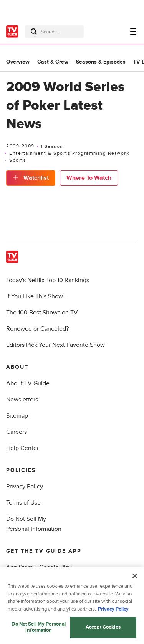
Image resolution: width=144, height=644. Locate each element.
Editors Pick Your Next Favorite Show (55, 345)
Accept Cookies (103, 630)
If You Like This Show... (37, 296)
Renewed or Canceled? (37, 329)
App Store (20, 567)
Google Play (55, 567)
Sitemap (17, 416)
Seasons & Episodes (101, 62)
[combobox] (54, 32)
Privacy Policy (25, 487)
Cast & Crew (53, 62)
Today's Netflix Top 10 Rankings (48, 280)
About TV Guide (28, 383)
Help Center (22, 448)
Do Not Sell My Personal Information (39, 630)
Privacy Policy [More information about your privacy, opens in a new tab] (113, 611)
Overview (18, 62)
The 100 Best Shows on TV (42, 313)
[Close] (135, 579)
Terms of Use (23, 503)
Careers (17, 432)
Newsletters (22, 400)
